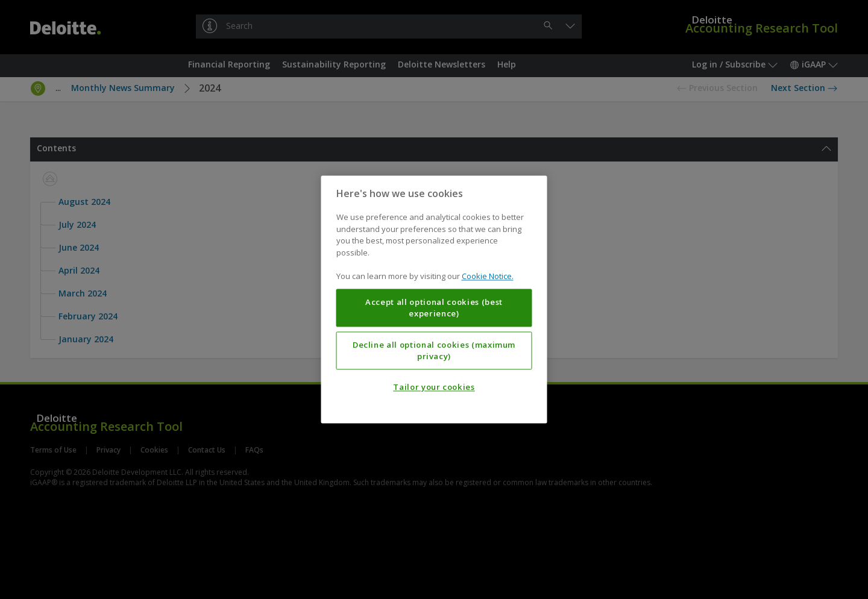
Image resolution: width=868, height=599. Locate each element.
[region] (434, 299)
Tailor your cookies (434, 387)
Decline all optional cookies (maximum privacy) (434, 351)
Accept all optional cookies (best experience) (434, 308)
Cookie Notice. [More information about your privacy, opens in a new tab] (488, 277)
